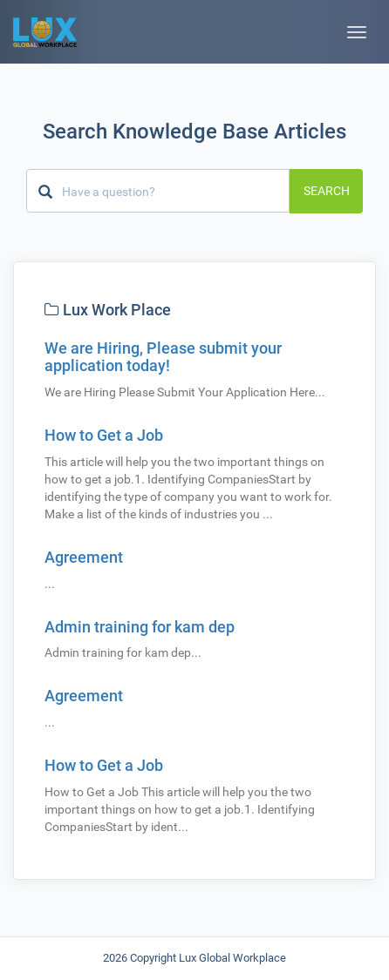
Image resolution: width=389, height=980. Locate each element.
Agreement (84, 557)
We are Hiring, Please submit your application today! (163, 357)
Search (327, 191)
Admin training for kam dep (140, 627)
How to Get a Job (104, 435)
